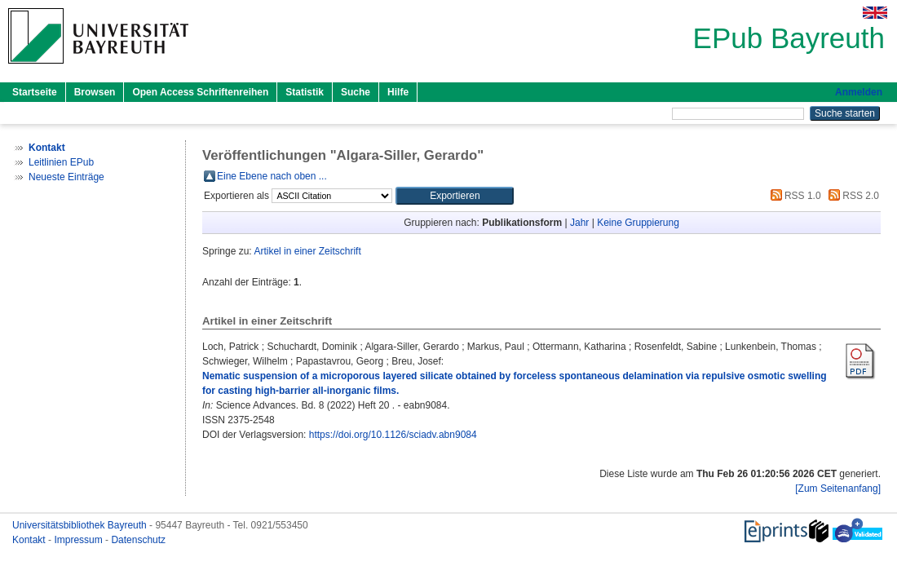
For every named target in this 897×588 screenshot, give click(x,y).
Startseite (35, 92)
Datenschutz (138, 540)
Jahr (579, 223)
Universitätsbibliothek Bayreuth (81, 525)
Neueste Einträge (66, 177)
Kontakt (30, 540)
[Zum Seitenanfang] (838, 489)
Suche (356, 92)
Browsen (95, 92)
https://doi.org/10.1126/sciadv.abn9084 (393, 435)
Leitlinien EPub (61, 162)
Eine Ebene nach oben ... (272, 176)
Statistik (305, 92)
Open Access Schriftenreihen (200, 92)
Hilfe (398, 92)
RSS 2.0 (851, 196)
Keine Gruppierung (638, 223)
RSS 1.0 (793, 196)
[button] (455, 196)
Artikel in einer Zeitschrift (307, 251)
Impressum (80, 540)
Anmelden (859, 92)
